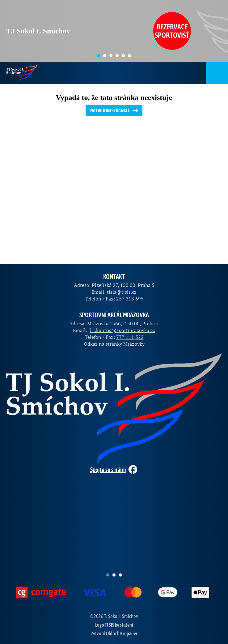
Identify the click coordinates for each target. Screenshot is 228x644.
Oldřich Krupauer (122, 633)
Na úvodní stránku (115, 110)
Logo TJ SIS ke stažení (114, 625)
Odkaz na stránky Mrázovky (114, 344)
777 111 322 (130, 337)
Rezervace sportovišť (172, 31)
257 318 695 (130, 299)
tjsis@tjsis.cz (122, 292)
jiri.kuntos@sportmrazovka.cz (122, 330)
